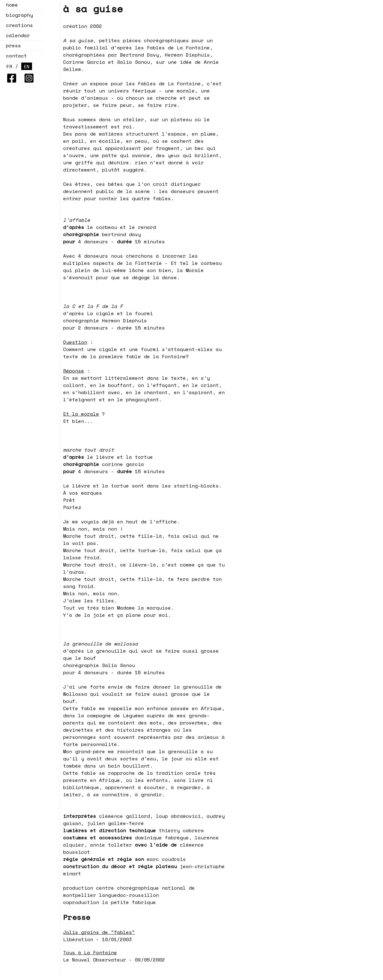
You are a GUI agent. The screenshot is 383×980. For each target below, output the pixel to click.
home (12, 5)
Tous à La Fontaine (90, 952)
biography (19, 15)
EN (27, 66)
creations (18, 25)
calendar (16, 35)
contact (16, 56)
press (13, 45)
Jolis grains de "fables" (99, 932)
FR (9, 66)
